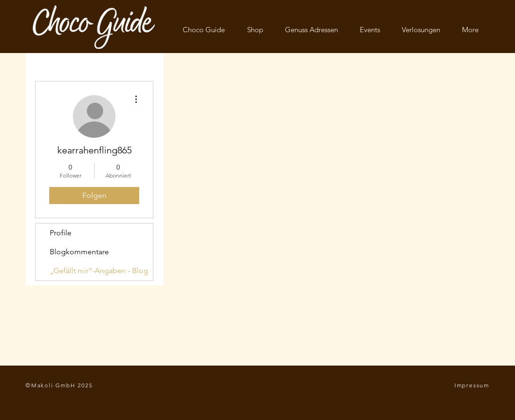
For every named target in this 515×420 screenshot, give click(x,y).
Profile (61, 233)
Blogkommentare (79, 252)
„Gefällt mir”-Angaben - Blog (99, 271)
